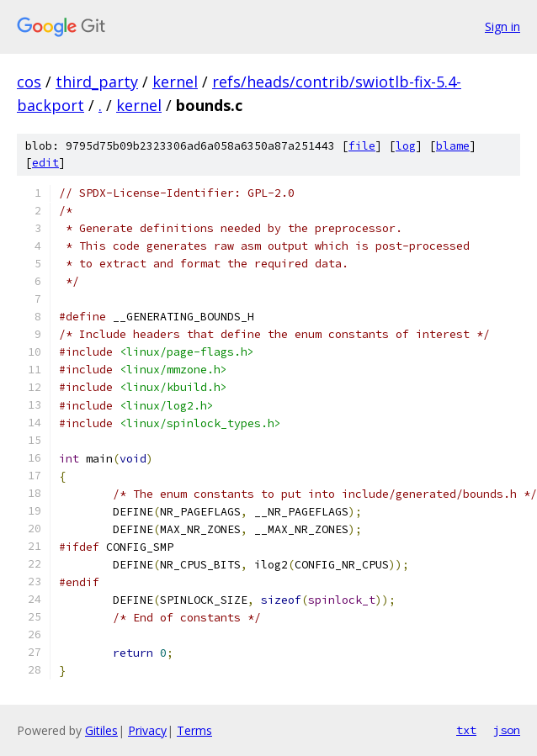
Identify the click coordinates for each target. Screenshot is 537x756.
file (362, 146)
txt (466, 730)
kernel (175, 82)
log (406, 146)
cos (29, 82)
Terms (194, 730)
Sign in (502, 26)
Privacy (147, 730)
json (507, 730)
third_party (97, 82)
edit (45, 163)
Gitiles (101, 730)
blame (453, 146)
